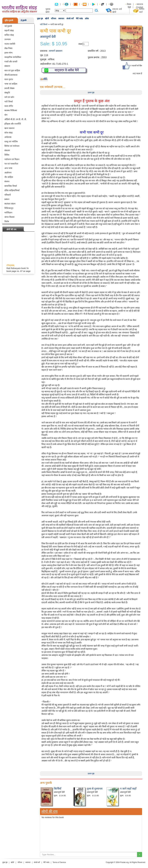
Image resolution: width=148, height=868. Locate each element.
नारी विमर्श (9, 102)
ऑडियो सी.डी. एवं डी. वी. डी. (16, 119)
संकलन (7, 150)
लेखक (129, 4)
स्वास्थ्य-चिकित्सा (11, 110)
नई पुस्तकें (8, 26)
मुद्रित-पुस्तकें (9, 20)
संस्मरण (7, 66)
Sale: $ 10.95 (54, 44)
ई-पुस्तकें (24, 20)
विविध (7, 155)
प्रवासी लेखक (9, 88)
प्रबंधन (7, 199)
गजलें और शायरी (11, 62)
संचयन (7, 181)
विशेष (7, 221)
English (140, 7)
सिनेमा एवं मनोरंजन (12, 146)
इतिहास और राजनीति (13, 124)
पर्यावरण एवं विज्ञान (12, 159)
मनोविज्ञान (8, 213)
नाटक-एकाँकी (10, 44)
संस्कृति (7, 93)
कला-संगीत (9, 106)
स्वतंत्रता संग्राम (10, 204)
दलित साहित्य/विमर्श (12, 190)
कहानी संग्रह (9, 30)
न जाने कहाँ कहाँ (128, 789)
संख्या (81, 44)
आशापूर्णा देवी (48, 37)
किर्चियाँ (58, 789)
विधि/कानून (9, 208)
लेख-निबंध (8, 48)
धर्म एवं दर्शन (9, 97)
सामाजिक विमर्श (11, 186)
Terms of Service (59, 862)
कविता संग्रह (9, 35)
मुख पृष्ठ (40, 19)
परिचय (54, 19)
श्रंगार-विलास (9, 217)
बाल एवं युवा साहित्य (12, 70)
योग (6, 115)
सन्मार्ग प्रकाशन (56, 51)
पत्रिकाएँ (8, 195)
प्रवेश (87, 19)
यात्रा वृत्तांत (9, 79)
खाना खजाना (9, 128)
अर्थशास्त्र (8, 137)
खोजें (47, 19)
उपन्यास (7, 39)
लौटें (45, 79)
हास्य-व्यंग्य (8, 53)
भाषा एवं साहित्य (11, 84)
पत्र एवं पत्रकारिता (11, 164)
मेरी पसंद (79, 19)
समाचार (61, 19)
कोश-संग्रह (8, 133)
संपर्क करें (70, 19)
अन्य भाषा (8, 168)
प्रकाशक (140, 4)
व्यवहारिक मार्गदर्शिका (13, 57)
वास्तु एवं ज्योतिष (11, 142)
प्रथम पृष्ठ (91, 93)
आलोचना (8, 173)
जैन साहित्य (9, 177)
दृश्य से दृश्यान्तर (95, 789)
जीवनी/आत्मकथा (11, 75)
